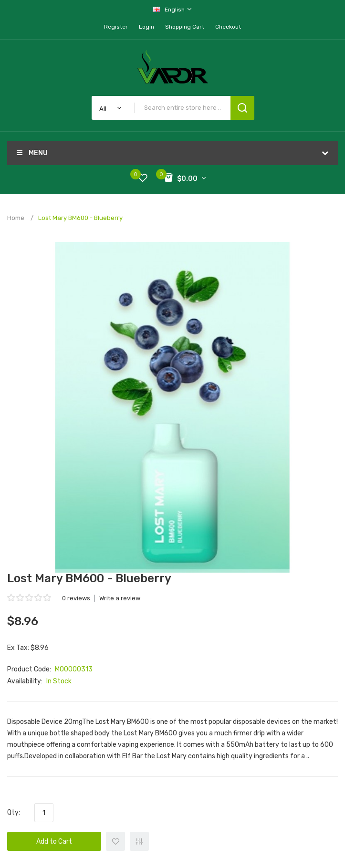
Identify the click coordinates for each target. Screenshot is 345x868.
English (173, 9)
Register (116, 27)
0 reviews (76, 598)
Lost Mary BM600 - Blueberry (80, 218)
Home (16, 218)
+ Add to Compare (139, 841)
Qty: (14, 812)
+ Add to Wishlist (115, 841)
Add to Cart (54, 842)
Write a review (120, 598)
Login (146, 27)
